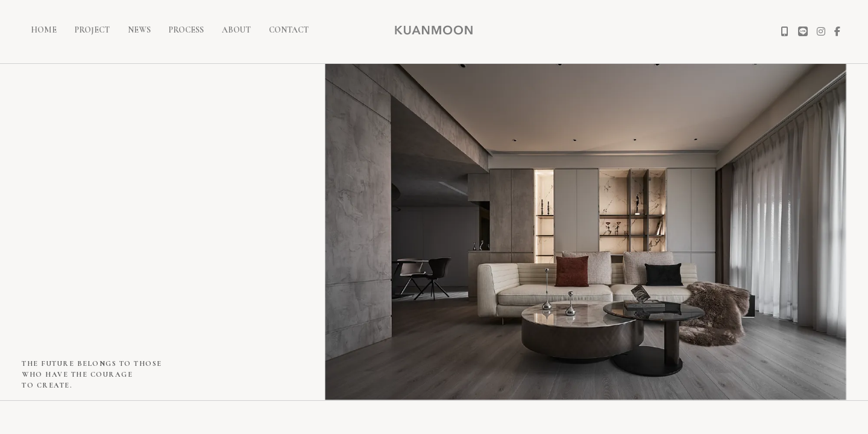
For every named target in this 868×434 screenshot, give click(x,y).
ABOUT (236, 30)
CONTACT (289, 30)
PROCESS (186, 30)
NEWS (139, 30)
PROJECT (92, 30)
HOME (44, 30)
